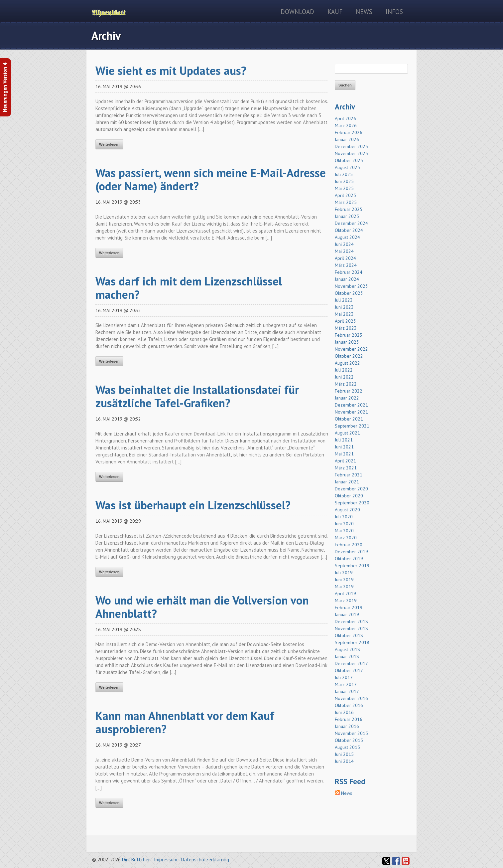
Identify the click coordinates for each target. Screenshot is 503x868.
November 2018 (351, 628)
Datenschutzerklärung (205, 860)
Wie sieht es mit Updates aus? (171, 71)
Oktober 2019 (349, 559)
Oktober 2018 (349, 635)
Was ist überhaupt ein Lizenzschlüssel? (193, 505)
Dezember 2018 (351, 621)
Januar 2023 (347, 342)
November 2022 (351, 349)
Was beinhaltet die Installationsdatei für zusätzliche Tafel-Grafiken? (197, 396)
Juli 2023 (344, 300)
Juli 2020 (344, 517)
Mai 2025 (344, 188)
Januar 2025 (347, 216)
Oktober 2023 (349, 293)
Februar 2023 (349, 335)
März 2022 (346, 384)
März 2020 (346, 538)
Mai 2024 (344, 251)
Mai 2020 (344, 531)
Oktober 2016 (349, 705)
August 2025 (347, 167)
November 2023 (351, 286)
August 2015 (347, 747)
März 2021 (346, 468)
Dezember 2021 (351, 405)
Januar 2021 (347, 482)
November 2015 (351, 733)
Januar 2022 (347, 398)
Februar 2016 (349, 719)
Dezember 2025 (351, 146)
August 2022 (347, 363)
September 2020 (352, 503)
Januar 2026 (347, 139)
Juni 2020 (344, 524)
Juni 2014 (344, 761)
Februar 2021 (349, 475)
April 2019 (345, 594)
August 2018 (347, 649)
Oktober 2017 (349, 670)
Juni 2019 (344, 580)
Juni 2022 (344, 377)
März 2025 (346, 202)
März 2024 (346, 265)
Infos (394, 12)
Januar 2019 (347, 614)
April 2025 (345, 195)
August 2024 (347, 237)
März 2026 (346, 125)
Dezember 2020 (351, 489)
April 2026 (345, 118)
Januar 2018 (347, 656)
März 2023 (346, 328)
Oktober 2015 (349, 740)
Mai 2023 (344, 314)
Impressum (166, 860)
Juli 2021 (344, 440)
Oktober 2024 (349, 230)
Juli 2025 (344, 174)
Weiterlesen (109, 144)
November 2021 (351, 412)
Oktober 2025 (349, 160)
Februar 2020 (349, 545)
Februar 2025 (349, 209)
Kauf (335, 12)
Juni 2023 (344, 307)
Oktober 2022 (349, 356)
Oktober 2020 (349, 496)
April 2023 (345, 321)
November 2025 (351, 153)
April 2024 (345, 258)
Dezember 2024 (351, 223)
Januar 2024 (347, 279)
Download (297, 12)
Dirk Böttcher (136, 860)
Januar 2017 (347, 691)
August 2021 (347, 433)
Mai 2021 (344, 454)
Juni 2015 (344, 754)
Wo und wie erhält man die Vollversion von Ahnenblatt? (202, 607)
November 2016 (351, 698)
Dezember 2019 (351, 552)
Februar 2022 (349, 391)
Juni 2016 (344, 712)
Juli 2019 (344, 573)
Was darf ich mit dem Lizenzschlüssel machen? (189, 288)
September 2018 (352, 642)
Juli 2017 (344, 677)
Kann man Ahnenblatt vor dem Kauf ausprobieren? (185, 722)
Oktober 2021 (349, 419)
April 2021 (345, 461)
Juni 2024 (344, 244)
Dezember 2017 (351, 663)
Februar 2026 (349, 132)
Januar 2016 (347, 726)
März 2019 (346, 601)
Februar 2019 (349, 608)
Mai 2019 (344, 587)
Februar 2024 (349, 272)
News (364, 12)
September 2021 (352, 426)
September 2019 (352, 566)
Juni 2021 (344, 447)
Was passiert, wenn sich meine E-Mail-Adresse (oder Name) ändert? (211, 179)
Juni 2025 (344, 181)
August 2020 (347, 510)
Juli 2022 (344, 370)
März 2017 (346, 684)
